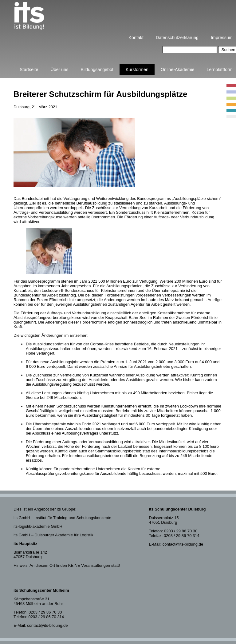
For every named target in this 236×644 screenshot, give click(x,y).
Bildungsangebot (97, 70)
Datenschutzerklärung (177, 38)
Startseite (29, 70)
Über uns (59, 70)
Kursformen (137, 70)
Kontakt (136, 38)
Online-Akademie (178, 70)
